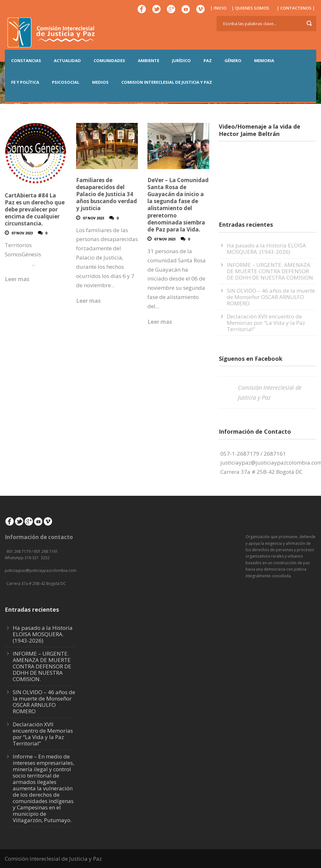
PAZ (208, 60)
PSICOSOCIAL (66, 82)
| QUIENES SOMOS (250, 8)
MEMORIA (264, 60)
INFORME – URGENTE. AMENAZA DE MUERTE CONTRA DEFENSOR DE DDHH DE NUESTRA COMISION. (271, 271)
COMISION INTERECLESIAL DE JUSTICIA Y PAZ (167, 82)
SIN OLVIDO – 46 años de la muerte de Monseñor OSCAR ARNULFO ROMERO (271, 297)
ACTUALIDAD (67, 60)
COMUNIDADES (109, 60)
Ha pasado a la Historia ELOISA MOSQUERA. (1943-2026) (266, 249)
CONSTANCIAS (26, 60)
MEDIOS (100, 82)
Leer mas (17, 279)
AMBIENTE (149, 60)
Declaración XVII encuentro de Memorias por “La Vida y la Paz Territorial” (266, 323)
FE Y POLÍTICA (25, 82)
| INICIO (218, 8)
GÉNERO (233, 60)
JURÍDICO (181, 60)
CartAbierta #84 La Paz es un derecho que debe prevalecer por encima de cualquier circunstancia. (35, 209)
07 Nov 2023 (22, 233)
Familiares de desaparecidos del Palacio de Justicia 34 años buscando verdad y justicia (107, 194)
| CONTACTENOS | (296, 8)
